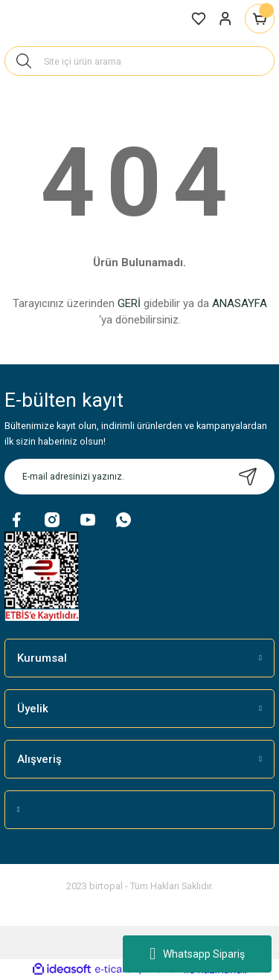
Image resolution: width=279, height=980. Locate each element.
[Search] (139, 61)
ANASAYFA (240, 303)
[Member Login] (225, 19)
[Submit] (248, 477)
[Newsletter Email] (139, 477)
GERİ (129, 303)
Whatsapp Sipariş (197, 954)
